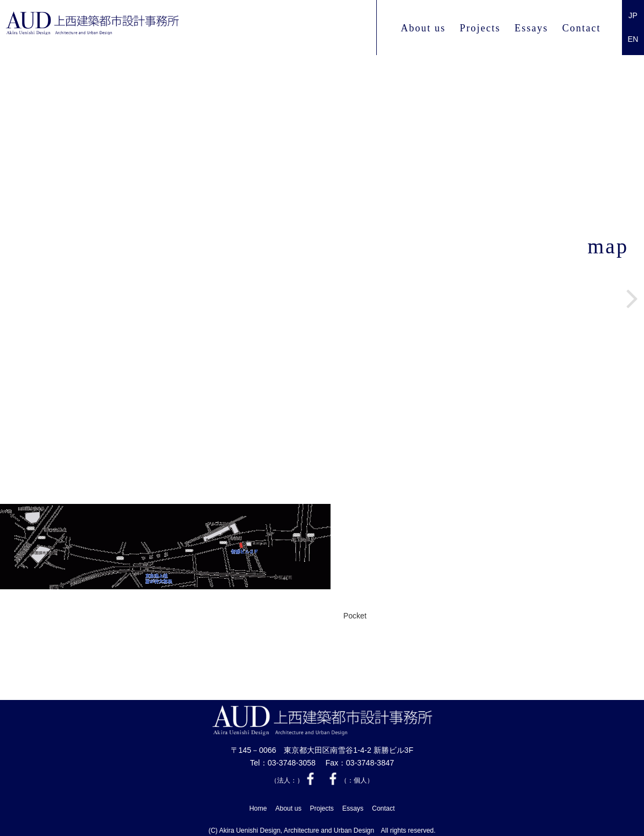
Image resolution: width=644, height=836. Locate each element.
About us (423, 28)
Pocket (355, 617)
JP (633, 15)
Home (258, 806)
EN (633, 39)
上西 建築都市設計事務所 (145, 28)
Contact (582, 28)
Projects (480, 28)
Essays (531, 28)
